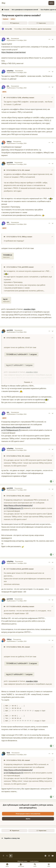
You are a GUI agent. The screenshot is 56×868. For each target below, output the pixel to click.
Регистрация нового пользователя (28, 814)
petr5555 (10, 163)
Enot (8, 753)
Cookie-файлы (34, 861)
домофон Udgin (30, 309)
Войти (28, 819)
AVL (11, 29)
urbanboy (10, 71)
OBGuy (9, 142)
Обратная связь (22, 861)
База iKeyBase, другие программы (39, 29)
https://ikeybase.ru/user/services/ (14, 52)
